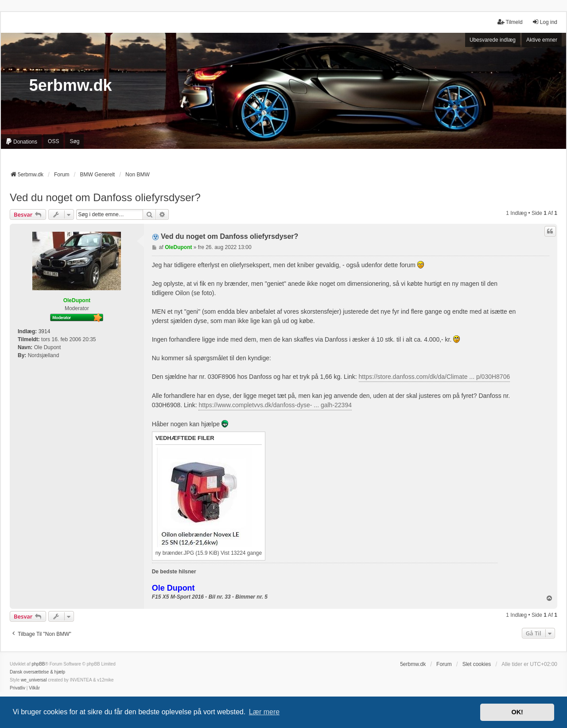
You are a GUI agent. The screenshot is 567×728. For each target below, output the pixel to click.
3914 (45, 331)
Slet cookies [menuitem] (477, 664)
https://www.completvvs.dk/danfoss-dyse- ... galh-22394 (275, 405)
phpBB (38, 664)
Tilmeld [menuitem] (510, 22)
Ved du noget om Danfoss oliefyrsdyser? (105, 197)
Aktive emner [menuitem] (542, 40)
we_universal (34, 680)
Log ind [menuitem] (545, 22)
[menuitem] (21, 142)
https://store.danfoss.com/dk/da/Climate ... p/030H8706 (435, 377)
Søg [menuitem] (74, 141)
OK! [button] (517, 712)
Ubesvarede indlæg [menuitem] (493, 40)
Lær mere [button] (264, 712)
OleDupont (77, 300)
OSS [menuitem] (53, 141)
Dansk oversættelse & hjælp (37, 672)
